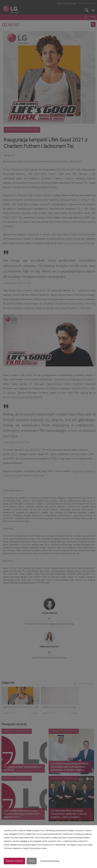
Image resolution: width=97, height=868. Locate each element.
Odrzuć (32, 861)
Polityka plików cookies (50, 861)
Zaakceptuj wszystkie (14, 861)
